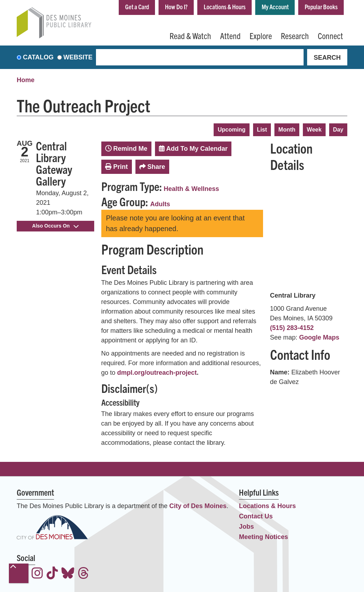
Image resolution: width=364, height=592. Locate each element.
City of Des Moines (198, 506)
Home (26, 80)
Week (314, 130)
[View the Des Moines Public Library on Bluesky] (68, 574)
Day (338, 130)
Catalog (38, 57)
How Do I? (176, 7)
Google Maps (319, 337)
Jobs (246, 527)
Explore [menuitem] (261, 36)
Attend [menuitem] (230, 36)
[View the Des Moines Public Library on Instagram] (37, 574)
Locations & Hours (225, 7)
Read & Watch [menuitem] (190, 36)
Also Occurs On (55, 226)
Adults (160, 204)
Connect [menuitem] (330, 36)
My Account (275, 7)
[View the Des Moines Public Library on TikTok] (52, 574)
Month (287, 130)
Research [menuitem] (295, 36)
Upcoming (231, 130)
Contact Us (256, 516)
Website (78, 57)
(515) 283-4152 (292, 328)
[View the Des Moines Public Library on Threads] (84, 574)
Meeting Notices (263, 537)
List (262, 130)
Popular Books (321, 7)
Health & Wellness (192, 189)
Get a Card (137, 7)
